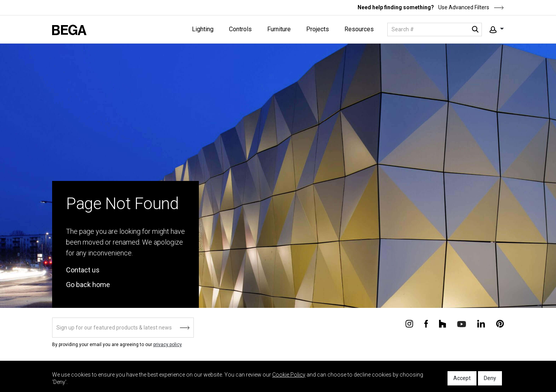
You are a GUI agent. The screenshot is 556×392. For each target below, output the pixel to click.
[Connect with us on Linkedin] (481, 323)
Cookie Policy (289, 375)
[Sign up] (123, 328)
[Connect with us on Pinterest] (500, 323)
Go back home (88, 285)
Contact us (83, 270)
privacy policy (168, 345)
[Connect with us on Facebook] (426, 323)
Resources (359, 29)
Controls (240, 29)
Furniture (279, 29)
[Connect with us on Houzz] (442, 323)
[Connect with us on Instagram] (409, 323)
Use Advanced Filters (470, 7)
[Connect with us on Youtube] (462, 324)
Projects (318, 29)
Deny (490, 378)
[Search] (435, 30)
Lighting (203, 29)
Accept (462, 378)
